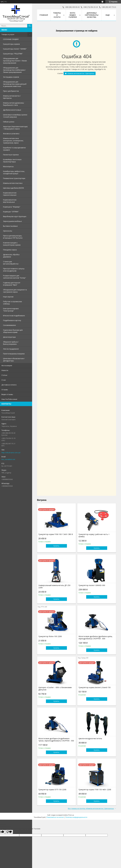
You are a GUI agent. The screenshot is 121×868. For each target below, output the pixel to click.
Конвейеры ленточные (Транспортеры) (12, 161)
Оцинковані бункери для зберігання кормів (13, 331)
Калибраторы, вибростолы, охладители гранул (14, 172)
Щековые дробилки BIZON (13, 188)
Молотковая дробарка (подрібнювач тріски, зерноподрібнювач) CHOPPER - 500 (56, 740)
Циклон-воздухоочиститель (90, 739)
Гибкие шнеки (9, 122)
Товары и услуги (8, 34)
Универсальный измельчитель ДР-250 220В (54, 586)
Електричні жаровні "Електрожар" (11, 310)
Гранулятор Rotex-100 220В (50, 636)
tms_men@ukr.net (8, 459)
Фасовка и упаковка (11, 134)
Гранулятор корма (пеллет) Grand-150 (95, 687)
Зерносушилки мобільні (12, 221)
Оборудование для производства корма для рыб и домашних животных (15, 84)
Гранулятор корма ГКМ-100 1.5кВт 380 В (56, 534)
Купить (56, 546)
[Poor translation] (9, 832)
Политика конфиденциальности (76, 817)
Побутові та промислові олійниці (12, 303)
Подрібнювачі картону (12, 320)
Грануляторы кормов (11, 44)
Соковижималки (9, 325)
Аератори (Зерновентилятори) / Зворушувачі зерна (15, 128)
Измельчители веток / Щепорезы (12, 97)
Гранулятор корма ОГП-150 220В (52, 790)
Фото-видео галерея (73, 15)
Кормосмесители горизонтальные (10, 194)
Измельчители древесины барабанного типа (14, 104)
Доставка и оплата (9, 385)
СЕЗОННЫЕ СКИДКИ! (11, 39)
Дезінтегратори (9, 337)
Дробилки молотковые (12, 110)
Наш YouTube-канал (9, 399)
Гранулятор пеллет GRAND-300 (92, 585)
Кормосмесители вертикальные (10, 201)
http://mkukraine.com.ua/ (11, 453)
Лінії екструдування (11, 349)
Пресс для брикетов (11, 91)
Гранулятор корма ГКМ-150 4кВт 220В (95, 790)
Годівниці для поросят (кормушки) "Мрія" (12, 284)
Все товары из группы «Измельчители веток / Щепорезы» (91, 808)
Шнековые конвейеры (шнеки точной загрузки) (15, 116)
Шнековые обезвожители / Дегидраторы (14, 360)
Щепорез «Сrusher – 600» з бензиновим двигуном (55, 689)
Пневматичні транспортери (14, 178)
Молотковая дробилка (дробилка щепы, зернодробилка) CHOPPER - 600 (96, 638)
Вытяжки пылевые (10, 226)
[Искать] (30, 26)
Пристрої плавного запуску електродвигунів (14, 270)
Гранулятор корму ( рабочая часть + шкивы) (94, 535)
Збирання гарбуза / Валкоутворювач (11, 343)
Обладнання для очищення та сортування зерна (15, 291)
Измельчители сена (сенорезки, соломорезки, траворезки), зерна (13, 141)
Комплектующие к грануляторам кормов (12, 244)
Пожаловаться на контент (55, 817)
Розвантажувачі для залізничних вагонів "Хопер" (15, 277)
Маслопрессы (8, 166)
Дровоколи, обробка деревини (11, 256)
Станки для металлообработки (11, 263)
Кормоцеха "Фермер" (12, 207)
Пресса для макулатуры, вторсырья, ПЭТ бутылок (13, 237)
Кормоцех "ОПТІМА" (11, 212)
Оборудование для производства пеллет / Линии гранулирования (15, 61)
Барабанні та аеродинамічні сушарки (14, 149)
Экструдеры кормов (11, 77)
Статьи (4, 375)
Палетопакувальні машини (14, 354)
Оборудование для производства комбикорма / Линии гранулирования (14, 70)
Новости (5, 370)
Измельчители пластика (13, 183)
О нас (4, 380)
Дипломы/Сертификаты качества (92, 15)
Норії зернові (8, 297)
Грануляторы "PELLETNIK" (13, 54)
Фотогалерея (7, 365)
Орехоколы (8, 231)
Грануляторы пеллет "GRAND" (15, 49)
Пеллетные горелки (11, 155)
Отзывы (5, 390)
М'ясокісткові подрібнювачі (14, 316)
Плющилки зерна (10, 250)
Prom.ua (71, 815)
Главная (44, 15)
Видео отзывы (7, 394)
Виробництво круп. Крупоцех (15, 216)
